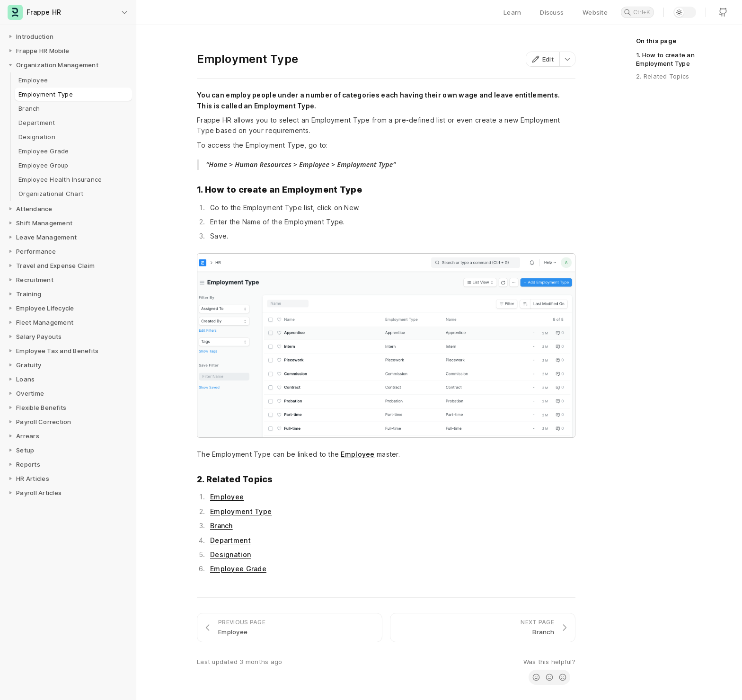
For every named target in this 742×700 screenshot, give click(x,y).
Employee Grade (238, 569)
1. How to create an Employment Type (665, 59)
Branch (221, 526)
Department (230, 540)
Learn (512, 12)
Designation (230, 554)
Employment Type (241, 511)
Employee (358, 454)
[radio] (536, 677)
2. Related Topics (662, 76)
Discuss (552, 12)
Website (595, 12)
